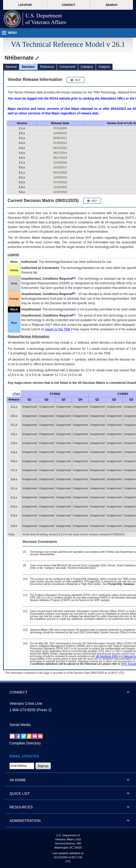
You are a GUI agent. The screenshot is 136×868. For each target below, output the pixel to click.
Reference (47, 67)
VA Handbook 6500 (107, 656)
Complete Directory (25, 743)
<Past (16, 394)
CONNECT (18, 692)
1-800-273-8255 (22, 710)
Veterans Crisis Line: (26, 703)
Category (87, 67)
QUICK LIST (20, 794)
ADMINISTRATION (25, 821)
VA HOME (18, 780)
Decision (28, 67)
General (11, 67)
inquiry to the (58, 329)
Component (67, 67)
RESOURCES (21, 807)
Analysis (104, 67)
